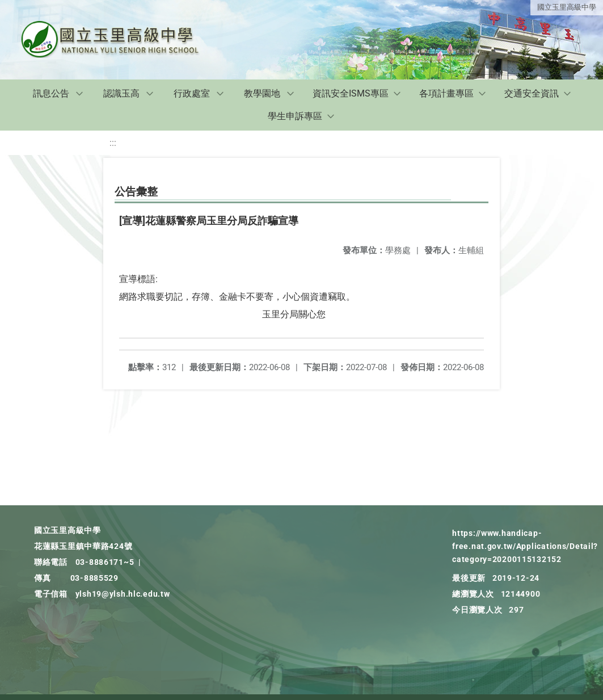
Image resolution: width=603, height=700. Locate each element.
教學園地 (262, 93)
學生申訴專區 (295, 116)
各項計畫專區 (446, 93)
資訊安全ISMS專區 (351, 93)
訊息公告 (51, 93)
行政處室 (192, 93)
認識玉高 (121, 93)
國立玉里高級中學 (567, 7)
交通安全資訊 (532, 93)
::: (113, 143)
